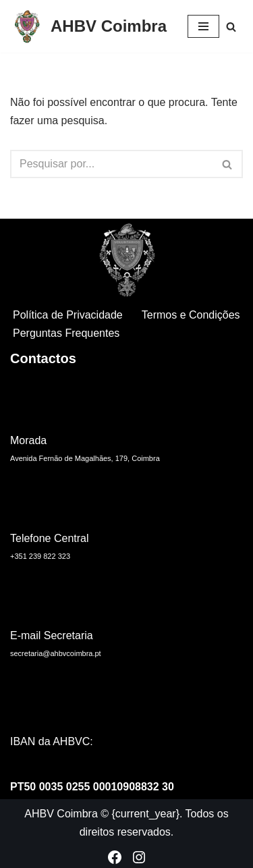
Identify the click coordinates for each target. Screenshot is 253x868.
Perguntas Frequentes (66, 333)
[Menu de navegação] (203, 26)
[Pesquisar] (231, 27)
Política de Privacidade (68, 315)
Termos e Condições (191, 315)
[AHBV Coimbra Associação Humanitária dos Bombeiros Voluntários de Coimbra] (88, 26)
